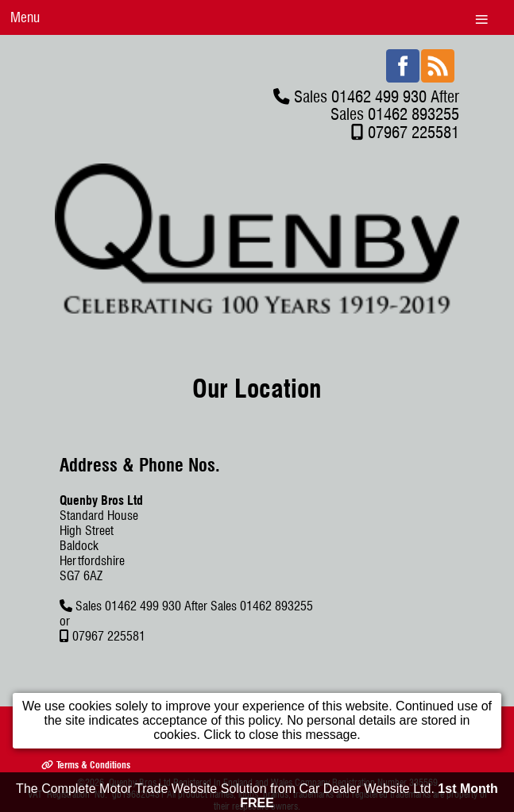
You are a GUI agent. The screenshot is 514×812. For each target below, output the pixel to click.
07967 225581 (414, 132)
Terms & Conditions (86, 765)
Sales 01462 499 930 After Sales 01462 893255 (377, 105)
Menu (25, 17)
